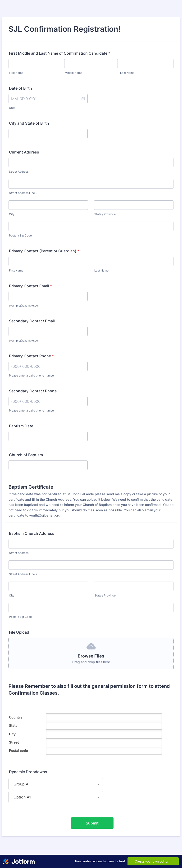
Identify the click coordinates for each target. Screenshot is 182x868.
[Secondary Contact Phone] (48, 401)
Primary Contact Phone (31, 356)
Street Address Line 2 (23, 193)
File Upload (19, 632)
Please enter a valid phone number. (32, 375)
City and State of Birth (29, 123)
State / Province (105, 214)
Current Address (24, 152)
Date (12, 108)
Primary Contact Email (30, 286)
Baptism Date (21, 426)
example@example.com (25, 305)
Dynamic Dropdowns (28, 772)
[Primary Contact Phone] (48, 366)
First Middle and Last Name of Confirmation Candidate (60, 53)
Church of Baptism (26, 455)
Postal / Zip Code (20, 235)
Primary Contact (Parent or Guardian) (44, 251)
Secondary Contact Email (32, 321)
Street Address (19, 172)
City (12, 214)
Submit (92, 823)
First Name (16, 73)
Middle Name (73, 73)
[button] (83, 99)
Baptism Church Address (32, 533)
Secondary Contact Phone (33, 391)
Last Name (127, 73)
